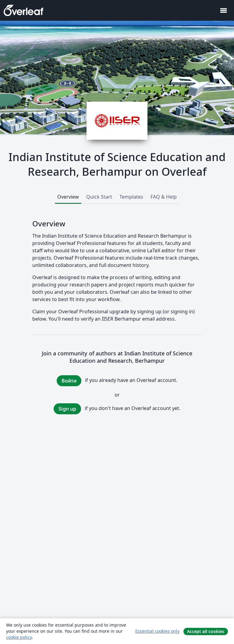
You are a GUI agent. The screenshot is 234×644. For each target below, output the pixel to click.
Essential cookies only (157, 631)
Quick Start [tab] (99, 197)
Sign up (67, 409)
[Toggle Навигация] (223, 11)
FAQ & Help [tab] (164, 197)
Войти (69, 381)
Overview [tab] (68, 197)
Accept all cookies (206, 631)
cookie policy (19, 637)
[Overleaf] (23, 10)
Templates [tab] (131, 197)
